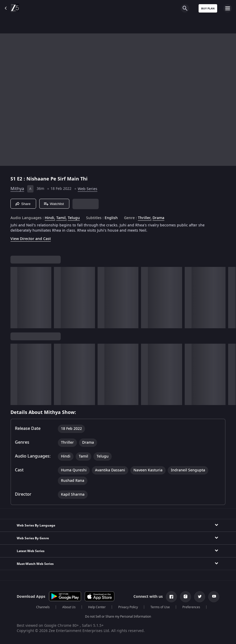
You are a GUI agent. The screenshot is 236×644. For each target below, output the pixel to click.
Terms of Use (160, 607)
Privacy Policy (128, 607)
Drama (158, 218)
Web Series (88, 189)
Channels (43, 607)
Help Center (97, 607)
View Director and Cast (31, 239)
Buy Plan (208, 8)
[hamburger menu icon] (228, 8)
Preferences (191, 607)
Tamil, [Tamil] (61, 218)
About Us (69, 607)
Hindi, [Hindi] (50, 218)
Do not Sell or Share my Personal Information (118, 617)
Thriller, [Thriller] (145, 218)
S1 (14, 179)
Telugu (74, 218)
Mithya (17, 189)
